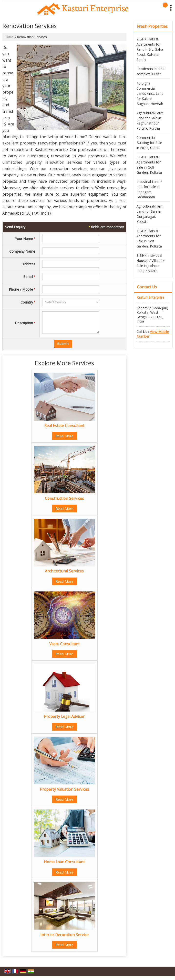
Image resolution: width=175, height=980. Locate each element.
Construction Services (64, 502)
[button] (153, 334)
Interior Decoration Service (64, 938)
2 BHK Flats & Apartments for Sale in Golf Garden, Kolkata (149, 238)
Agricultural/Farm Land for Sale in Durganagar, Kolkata (150, 214)
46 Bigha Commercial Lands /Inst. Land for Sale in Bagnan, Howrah (150, 93)
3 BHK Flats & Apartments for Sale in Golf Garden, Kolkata (149, 165)
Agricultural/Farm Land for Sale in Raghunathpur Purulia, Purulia (150, 121)
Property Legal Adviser (64, 720)
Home (9, 37)
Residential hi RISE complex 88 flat (151, 71)
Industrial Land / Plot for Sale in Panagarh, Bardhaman (149, 189)
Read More (64, 440)
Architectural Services (64, 575)
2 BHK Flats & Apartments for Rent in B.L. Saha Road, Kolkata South (150, 49)
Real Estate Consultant (64, 429)
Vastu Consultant (64, 648)
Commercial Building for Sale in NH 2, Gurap (149, 143)
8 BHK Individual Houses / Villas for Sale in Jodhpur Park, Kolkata (151, 263)
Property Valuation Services (64, 793)
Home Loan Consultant (64, 866)
